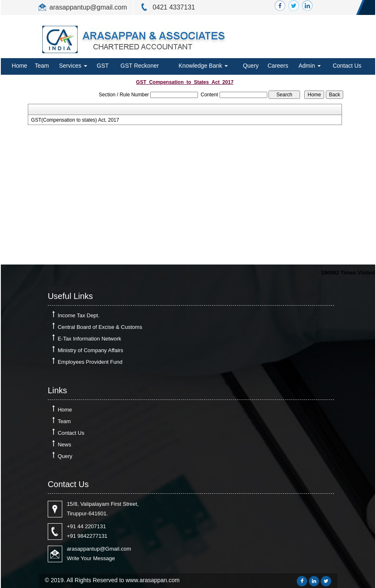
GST (103, 66)
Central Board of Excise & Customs (100, 327)
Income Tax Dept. (79, 315)
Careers (278, 66)
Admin (310, 66)
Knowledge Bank (203, 66)
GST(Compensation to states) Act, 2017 (75, 120)
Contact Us (347, 66)
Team (42, 66)
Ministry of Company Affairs (90, 350)
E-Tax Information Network (89, 339)
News (65, 445)
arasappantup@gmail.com (88, 7)
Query (251, 66)
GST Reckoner (139, 66)
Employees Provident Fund (90, 362)
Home (19, 66)
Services (73, 66)
